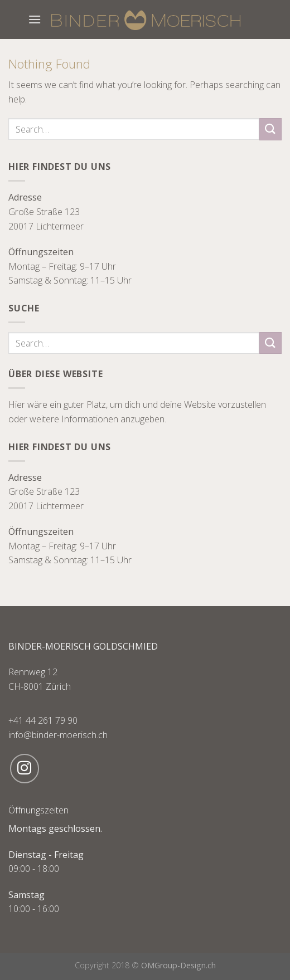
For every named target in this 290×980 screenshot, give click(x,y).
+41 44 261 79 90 (43, 720)
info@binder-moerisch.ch (58, 735)
